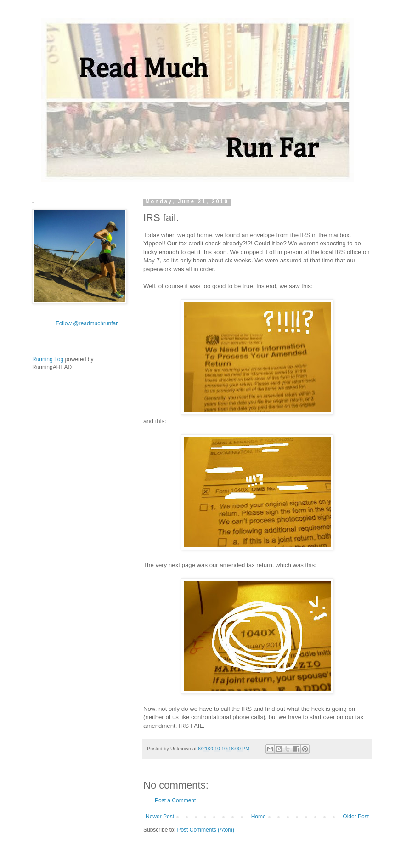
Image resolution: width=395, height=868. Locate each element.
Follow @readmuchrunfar (87, 323)
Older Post (356, 817)
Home (259, 817)
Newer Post (160, 817)
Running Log (48, 359)
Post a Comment (175, 800)
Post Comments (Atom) (206, 830)
